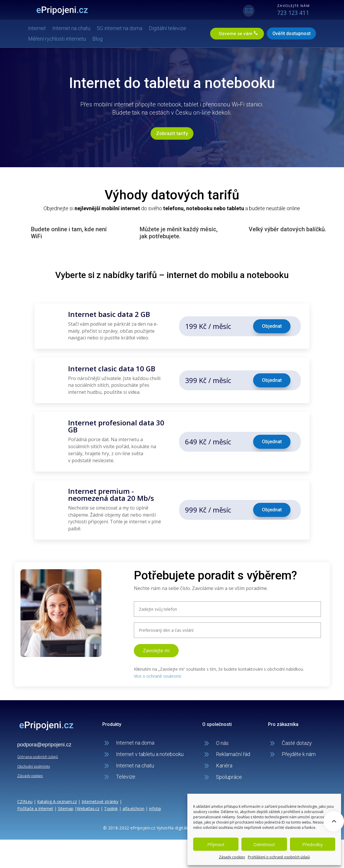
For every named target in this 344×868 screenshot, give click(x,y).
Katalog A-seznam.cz (57, 799)
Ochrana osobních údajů (38, 755)
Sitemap (66, 806)
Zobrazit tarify (172, 132)
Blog (103, 38)
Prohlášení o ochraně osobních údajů (279, 857)
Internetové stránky (100, 799)
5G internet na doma (125, 28)
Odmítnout (264, 844)
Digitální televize (173, 28)
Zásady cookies (232, 857)
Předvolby (313, 844)
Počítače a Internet (35, 806)
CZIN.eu (25, 799)
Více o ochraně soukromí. (158, 674)
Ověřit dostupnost (286, 33)
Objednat (272, 325)
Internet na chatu (77, 28)
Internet (42, 28)
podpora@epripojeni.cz (44, 743)
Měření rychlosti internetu (62, 38)
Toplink (111, 806)
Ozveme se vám (229, 33)
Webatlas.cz (88, 806)
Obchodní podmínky (34, 764)
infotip (155, 806)
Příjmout (216, 844)
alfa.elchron (133, 806)
